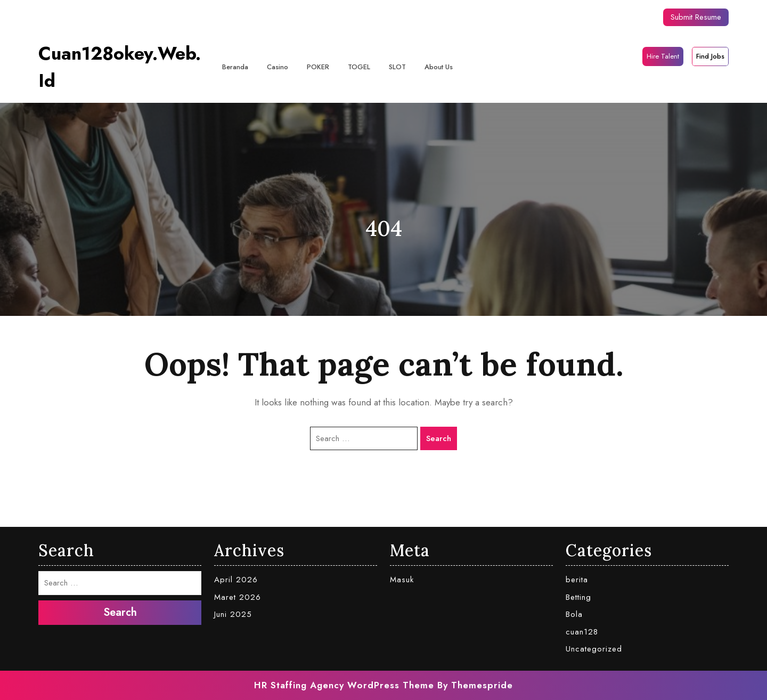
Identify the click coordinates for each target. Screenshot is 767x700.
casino (278, 67)
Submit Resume (696, 17)
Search (439, 438)
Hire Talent (663, 56)
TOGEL (359, 67)
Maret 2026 (238, 597)
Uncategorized (594, 649)
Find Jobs (710, 56)
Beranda (235, 67)
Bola (574, 614)
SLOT (397, 67)
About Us (439, 67)
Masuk (402, 580)
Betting (578, 597)
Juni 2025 (233, 614)
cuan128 (582, 632)
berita (577, 580)
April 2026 (236, 580)
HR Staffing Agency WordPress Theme (344, 685)
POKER (318, 67)
